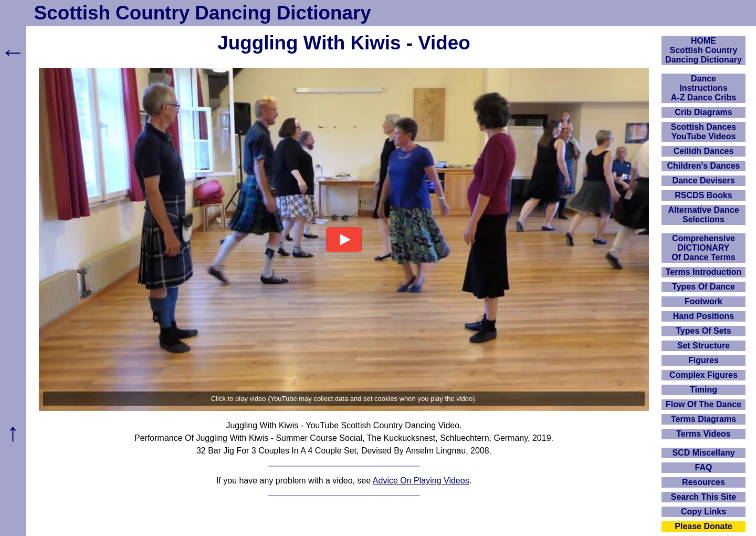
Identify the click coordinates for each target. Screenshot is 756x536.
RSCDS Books (703, 195)
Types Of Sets (703, 331)
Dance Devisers (703, 181)
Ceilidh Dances (704, 151)
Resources (703, 482)
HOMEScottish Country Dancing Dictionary (703, 50)
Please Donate (703, 526)
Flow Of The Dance (703, 404)
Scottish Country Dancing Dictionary (203, 13)
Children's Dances (704, 166)
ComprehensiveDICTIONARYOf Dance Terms (703, 248)
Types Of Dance (703, 287)
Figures (703, 360)
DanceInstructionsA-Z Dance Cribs (703, 88)
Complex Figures (703, 375)
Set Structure (703, 346)
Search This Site (704, 497)
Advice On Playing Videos (421, 481)
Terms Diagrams (703, 419)
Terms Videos (703, 434)
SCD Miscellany (703, 453)
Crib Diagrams (703, 112)
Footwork (703, 301)
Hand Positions (703, 316)
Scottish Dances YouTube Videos (703, 132)
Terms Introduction (704, 272)
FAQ (704, 467)
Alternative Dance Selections (703, 215)
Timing (703, 390)
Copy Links (703, 512)
